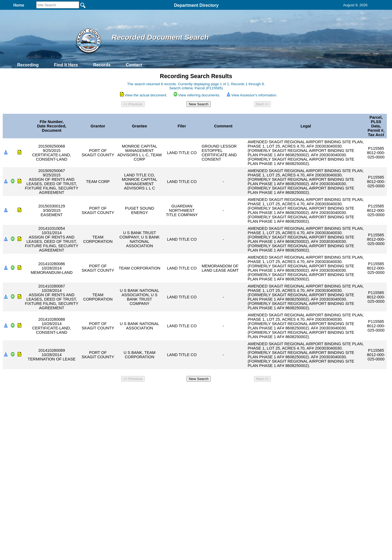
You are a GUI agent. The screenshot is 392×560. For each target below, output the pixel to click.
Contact (134, 65)
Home (143, 391)
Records (102, 65)
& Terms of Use (214, 391)
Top (105, 391)
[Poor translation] (20, 481)
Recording (28, 65)
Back (122, 391)
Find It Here (66, 65)
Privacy (194, 391)
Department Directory (196, 5)
